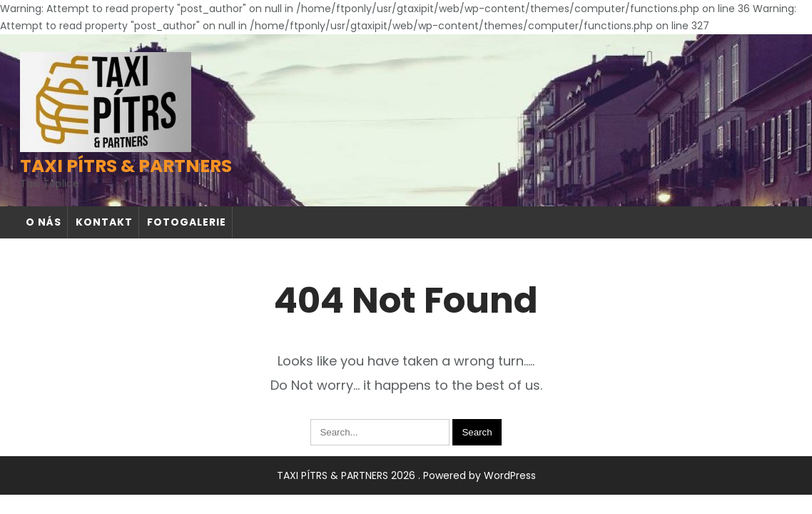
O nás (44, 222)
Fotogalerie (187, 222)
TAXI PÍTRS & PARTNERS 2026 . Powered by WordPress (406, 475)
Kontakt (104, 222)
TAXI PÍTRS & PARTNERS (126, 166)
